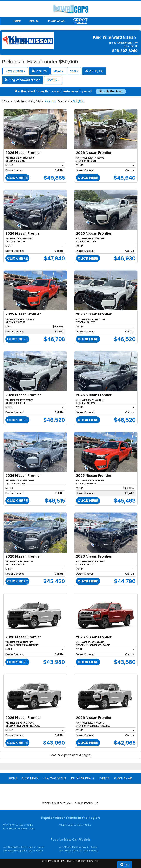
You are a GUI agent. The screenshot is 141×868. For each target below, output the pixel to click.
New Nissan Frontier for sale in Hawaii (23, 847)
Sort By (53, 80)
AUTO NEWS (30, 778)
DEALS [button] (34, 21)
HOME (17, 21)
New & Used (15, 71)
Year (74, 71)
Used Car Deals (82, 778)
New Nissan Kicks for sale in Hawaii (78, 847)
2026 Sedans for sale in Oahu (19, 829)
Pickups (39, 71)
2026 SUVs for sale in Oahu (18, 825)
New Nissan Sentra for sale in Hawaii (78, 851)
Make (58, 71)
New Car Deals (54, 778)
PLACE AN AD (56, 21)
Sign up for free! (111, 91)
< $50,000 (94, 71)
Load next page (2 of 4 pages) (70, 755)
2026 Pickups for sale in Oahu (75, 825)
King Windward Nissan (22, 80)
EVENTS (104, 778)
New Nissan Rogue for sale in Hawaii (23, 851)
